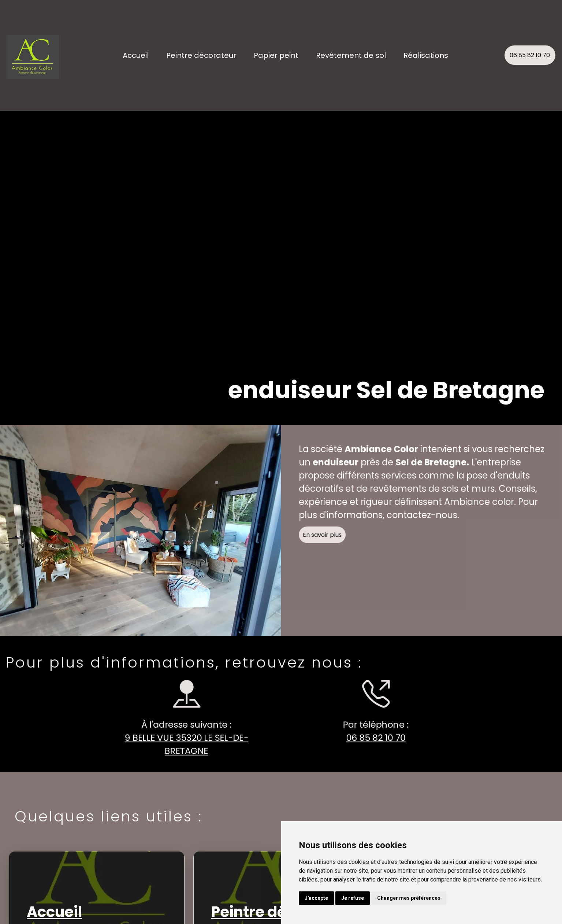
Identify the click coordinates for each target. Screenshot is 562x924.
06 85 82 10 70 (530, 55)
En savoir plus (326, 538)
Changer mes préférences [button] (409, 898)
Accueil (136, 55)
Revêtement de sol (351, 55)
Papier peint (276, 55)
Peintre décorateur (201, 55)
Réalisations (426, 55)
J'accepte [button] (316, 898)
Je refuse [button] (353, 898)
